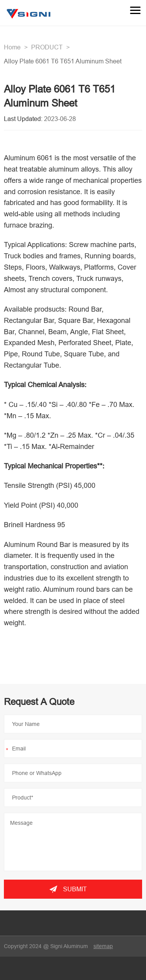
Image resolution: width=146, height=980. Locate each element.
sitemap (103, 946)
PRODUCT (47, 47)
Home (12, 47)
